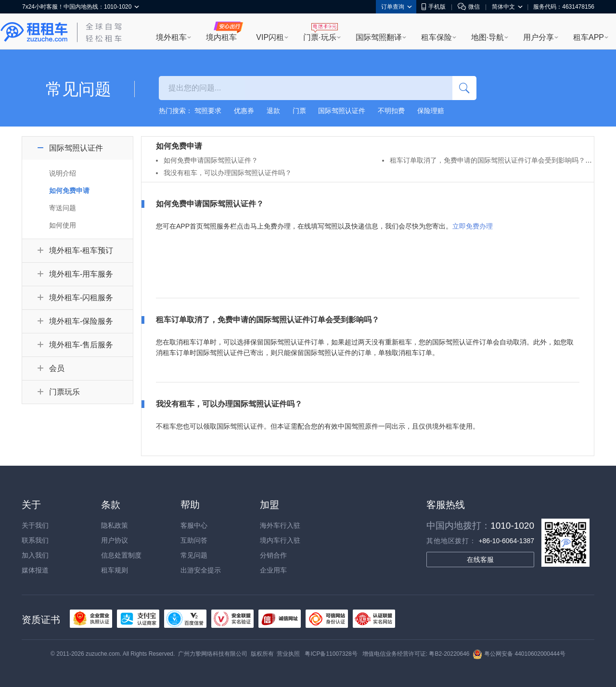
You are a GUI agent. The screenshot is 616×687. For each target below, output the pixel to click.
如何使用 (63, 225)
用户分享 (539, 37)
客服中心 (194, 525)
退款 (273, 111)
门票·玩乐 (320, 37)
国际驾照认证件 (342, 111)
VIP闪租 (270, 37)
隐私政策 (115, 525)
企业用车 (273, 570)
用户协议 (115, 540)
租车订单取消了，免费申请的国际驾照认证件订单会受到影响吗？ (488, 160)
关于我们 (35, 525)
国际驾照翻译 (379, 37)
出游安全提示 (201, 570)
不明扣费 (391, 111)
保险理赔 (431, 111)
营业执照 (288, 654)
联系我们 (35, 540)
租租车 (34, 32)
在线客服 (480, 560)
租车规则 (115, 570)
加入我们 (35, 555)
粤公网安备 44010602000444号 (519, 654)
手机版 (434, 7)
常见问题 (194, 555)
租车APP (589, 37)
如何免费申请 (69, 191)
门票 (299, 111)
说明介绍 (63, 173)
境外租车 (171, 37)
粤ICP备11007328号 (331, 654)
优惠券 (244, 111)
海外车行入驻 (280, 525)
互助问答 (194, 540)
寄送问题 (63, 208)
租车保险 (436, 37)
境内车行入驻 (280, 540)
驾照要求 (208, 111)
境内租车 (221, 37)
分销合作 (273, 555)
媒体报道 (35, 570)
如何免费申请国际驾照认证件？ (211, 160)
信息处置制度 (121, 555)
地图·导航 (488, 37)
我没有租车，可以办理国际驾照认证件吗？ (228, 173)
